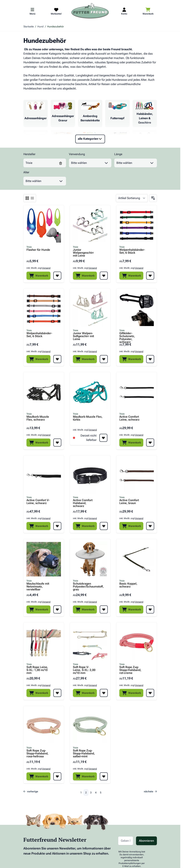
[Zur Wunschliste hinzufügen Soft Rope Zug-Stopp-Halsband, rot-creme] (150, 693)
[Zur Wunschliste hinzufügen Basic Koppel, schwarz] (150, 609)
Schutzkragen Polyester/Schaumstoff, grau (85, 587)
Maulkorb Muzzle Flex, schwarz (38, 418)
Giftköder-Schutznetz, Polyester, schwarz (127, 336)
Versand (46, 268)
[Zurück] (32, 791)
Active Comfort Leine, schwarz (129, 418)
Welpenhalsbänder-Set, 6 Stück (131, 251)
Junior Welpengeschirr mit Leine (83, 253)
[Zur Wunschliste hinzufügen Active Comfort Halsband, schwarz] (104, 526)
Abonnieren (146, 841)
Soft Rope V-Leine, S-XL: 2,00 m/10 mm (84, 670)
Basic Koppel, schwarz (128, 585)
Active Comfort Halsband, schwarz (83, 503)
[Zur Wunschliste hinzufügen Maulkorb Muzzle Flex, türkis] (103, 438)
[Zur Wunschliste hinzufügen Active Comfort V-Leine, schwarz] (57, 526)
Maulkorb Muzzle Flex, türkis (88, 418)
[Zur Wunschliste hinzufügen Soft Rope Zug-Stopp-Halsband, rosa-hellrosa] (57, 776)
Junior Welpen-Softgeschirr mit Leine (83, 336)
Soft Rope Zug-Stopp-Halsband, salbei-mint (84, 754)
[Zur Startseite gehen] (90, 11)
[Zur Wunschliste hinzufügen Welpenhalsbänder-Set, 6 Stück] (150, 276)
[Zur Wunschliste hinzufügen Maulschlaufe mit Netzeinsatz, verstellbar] (57, 609)
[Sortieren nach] (132, 198)
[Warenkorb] (38, 276)
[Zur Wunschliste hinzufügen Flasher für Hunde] (57, 276)
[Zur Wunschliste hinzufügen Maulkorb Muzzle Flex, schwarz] (57, 443)
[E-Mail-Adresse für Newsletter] (126, 841)
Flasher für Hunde (38, 250)
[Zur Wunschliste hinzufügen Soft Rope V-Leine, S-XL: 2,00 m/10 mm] (104, 693)
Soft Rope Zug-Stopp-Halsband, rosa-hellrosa (37, 754)
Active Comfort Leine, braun (129, 502)
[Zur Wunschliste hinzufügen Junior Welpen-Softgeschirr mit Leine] (104, 359)
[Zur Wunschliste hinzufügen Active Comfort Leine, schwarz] (150, 443)
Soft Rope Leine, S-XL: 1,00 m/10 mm (37, 670)
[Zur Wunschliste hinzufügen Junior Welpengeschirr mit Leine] (104, 276)
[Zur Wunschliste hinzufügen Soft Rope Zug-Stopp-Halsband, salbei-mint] (104, 776)
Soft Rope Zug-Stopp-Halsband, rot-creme (130, 670)
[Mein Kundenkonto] (124, 11)
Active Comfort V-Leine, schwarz (38, 502)
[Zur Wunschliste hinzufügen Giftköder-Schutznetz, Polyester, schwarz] (150, 359)
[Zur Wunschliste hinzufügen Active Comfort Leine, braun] (150, 526)
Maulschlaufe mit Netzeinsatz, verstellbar (38, 587)
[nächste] (149, 791)
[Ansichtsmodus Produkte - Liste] (27, 198)
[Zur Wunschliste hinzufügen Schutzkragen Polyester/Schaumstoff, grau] (104, 609)
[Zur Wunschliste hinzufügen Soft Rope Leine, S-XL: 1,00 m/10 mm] (57, 693)
